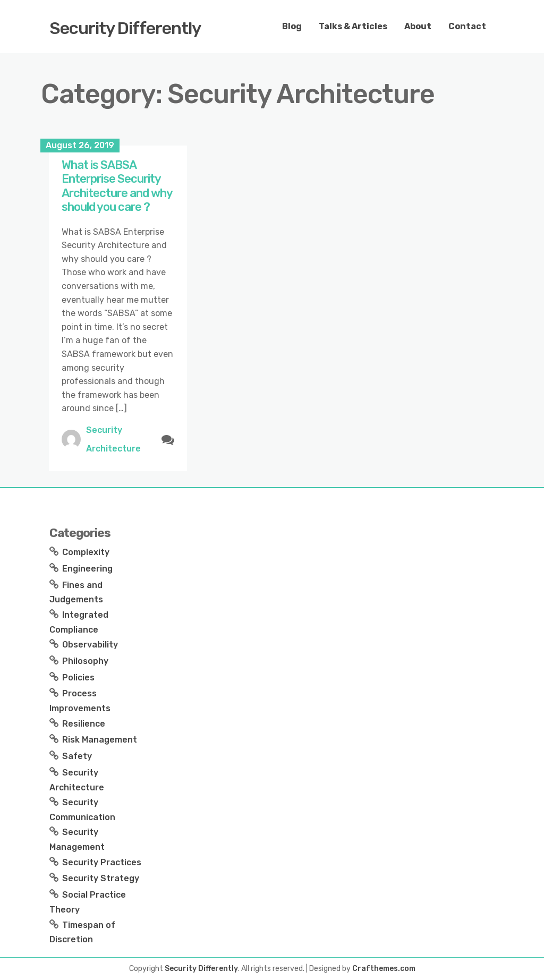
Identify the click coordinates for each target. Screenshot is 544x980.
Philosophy (85, 661)
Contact (467, 26)
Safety (77, 756)
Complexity (86, 552)
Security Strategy (101, 878)
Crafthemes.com (384, 969)
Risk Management (100, 740)
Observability (90, 645)
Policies (78, 678)
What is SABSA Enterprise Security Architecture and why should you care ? (117, 186)
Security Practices (102, 862)
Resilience (84, 724)
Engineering (87, 569)
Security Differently (125, 28)
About (418, 26)
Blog (292, 26)
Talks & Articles (353, 26)
